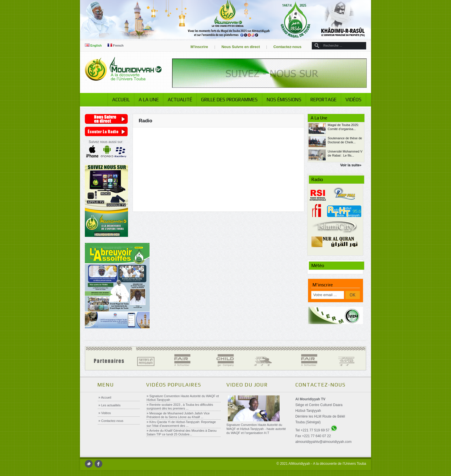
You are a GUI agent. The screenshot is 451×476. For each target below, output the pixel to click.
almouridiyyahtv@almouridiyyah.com (324, 442)
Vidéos (353, 100)
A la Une (149, 100)
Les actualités (110, 405)
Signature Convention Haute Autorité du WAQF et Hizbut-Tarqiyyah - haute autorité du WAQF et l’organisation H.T (256, 429)
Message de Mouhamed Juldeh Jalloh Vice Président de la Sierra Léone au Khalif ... (178, 415)
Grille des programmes (229, 100)
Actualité (180, 100)
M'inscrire (199, 47)
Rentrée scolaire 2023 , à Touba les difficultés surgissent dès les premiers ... (180, 406)
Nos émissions (284, 100)
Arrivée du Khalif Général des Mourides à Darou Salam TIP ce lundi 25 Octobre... (182, 432)
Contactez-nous (287, 47)
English (93, 45)
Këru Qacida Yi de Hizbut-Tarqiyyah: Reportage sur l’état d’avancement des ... (181, 424)
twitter (89, 464)
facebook (99, 464)
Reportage (323, 100)
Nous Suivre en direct (241, 47)
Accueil (121, 100)
